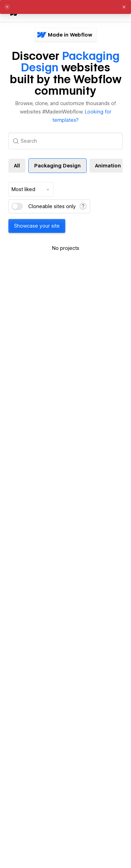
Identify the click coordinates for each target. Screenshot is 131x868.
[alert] (65, 7)
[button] (124, 7)
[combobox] (31, 189)
